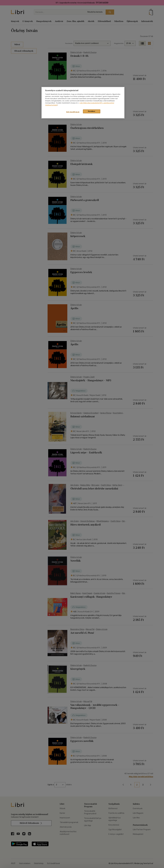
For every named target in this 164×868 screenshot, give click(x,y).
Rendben (92, 111)
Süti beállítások (73, 112)
